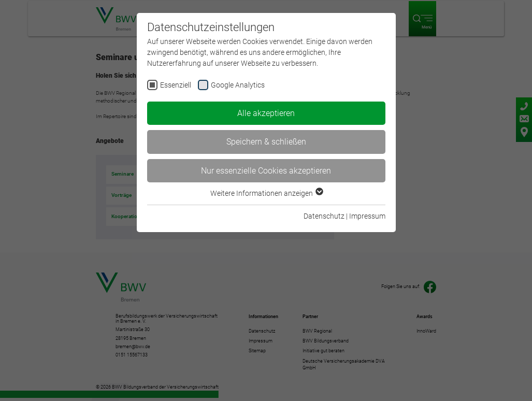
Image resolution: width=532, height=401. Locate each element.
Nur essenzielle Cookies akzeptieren (266, 171)
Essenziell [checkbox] (176, 85)
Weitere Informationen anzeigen (266, 193)
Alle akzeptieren (266, 113)
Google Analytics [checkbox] (238, 85)
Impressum (367, 216)
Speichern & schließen (266, 142)
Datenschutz (324, 216)
